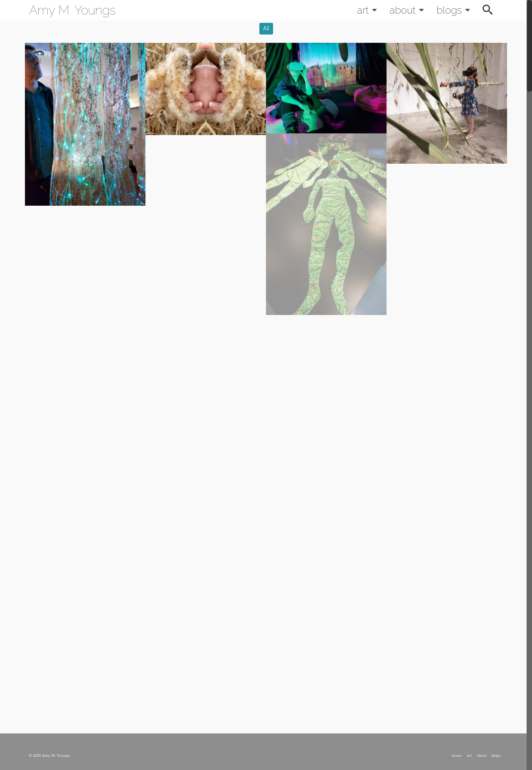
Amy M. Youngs (72, 10)
